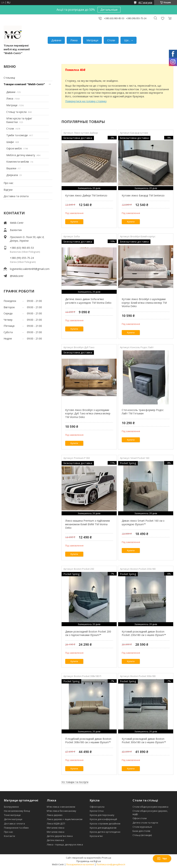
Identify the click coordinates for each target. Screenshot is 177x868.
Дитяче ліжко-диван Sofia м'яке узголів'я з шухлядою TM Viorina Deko (88, 301)
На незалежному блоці (17, 811)
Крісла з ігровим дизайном (105, 824)
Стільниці (9, 78)
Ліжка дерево (55, 815)
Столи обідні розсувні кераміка (150, 807)
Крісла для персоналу (102, 815)
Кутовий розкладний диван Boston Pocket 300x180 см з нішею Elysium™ (144, 741)
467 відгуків (145, 2)
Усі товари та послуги (75, 782)
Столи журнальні (142, 827)
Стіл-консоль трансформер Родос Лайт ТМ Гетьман (143, 412)
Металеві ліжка (56, 828)
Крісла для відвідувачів (103, 828)
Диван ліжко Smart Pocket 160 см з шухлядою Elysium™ (143, 522)
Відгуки (8, 190)
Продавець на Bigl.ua (89, 861)
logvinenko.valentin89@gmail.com (30, 269)
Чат (162, 859)
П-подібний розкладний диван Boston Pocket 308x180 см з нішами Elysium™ (88, 741)
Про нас (8, 183)
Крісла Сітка (97, 811)
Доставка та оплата (16, 196)
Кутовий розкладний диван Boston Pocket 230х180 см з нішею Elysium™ (144, 633)
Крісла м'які (96, 836)
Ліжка (74, 40)
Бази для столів (141, 831)
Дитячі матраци (13, 819)
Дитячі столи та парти (145, 823)
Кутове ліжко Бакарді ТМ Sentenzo (143, 195)
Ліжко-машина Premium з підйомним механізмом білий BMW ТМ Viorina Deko (88, 524)
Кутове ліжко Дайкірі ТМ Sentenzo (86, 195)
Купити (74, 222)
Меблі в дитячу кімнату (21, 155)
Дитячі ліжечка (55, 840)
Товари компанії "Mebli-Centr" (24, 84)
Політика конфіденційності (111, 864)
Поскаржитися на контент (80, 864)
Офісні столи (140, 818)
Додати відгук (163, 18)
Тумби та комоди (17, 135)
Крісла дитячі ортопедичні (105, 832)
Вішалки (11, 168)
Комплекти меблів (18, 162)
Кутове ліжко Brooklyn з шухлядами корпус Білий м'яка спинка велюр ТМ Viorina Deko (144, 303)
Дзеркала (12, 175)
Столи (111, 40)
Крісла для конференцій (103, 819)
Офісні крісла (97, 807)
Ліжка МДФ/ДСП (56, 824)
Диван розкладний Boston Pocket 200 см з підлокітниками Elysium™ (88, 633)
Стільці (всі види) (142, 835)
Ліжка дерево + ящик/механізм (65, 819)
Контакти (9, 836)
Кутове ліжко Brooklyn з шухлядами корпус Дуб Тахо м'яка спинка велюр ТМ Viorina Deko (88, 413)
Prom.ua (106, 858)
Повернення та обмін (16, 828)
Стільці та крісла (16, 112)
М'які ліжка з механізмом (61, 807)
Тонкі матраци (12, 815)
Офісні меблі (14, 148)
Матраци (92, 40)
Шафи (10, 142)
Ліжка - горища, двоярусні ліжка (65, 844)
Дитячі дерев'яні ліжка (60, 836)
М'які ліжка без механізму (61, 811)
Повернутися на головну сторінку (86, 101)
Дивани (56, 40)
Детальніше (109, 10)
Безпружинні (11, 807)
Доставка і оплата (14, 824)
